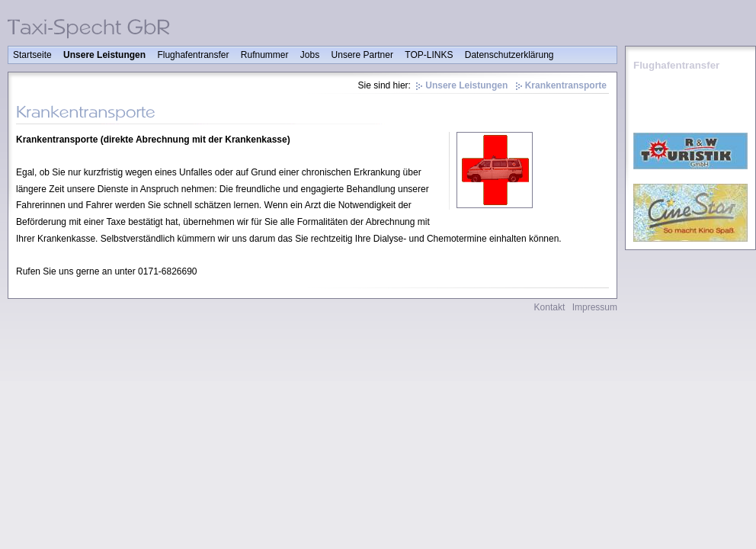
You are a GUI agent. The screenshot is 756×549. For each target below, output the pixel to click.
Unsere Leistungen (104, 55)
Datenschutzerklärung (509, 55)
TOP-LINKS (429, 55)
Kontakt (550, 307)
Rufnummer (265, 55)
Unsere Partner (362, 55)
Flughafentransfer (193, 55)
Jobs (310, 55)
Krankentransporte (566, 85)
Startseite (32, 55)
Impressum (595, 307)
